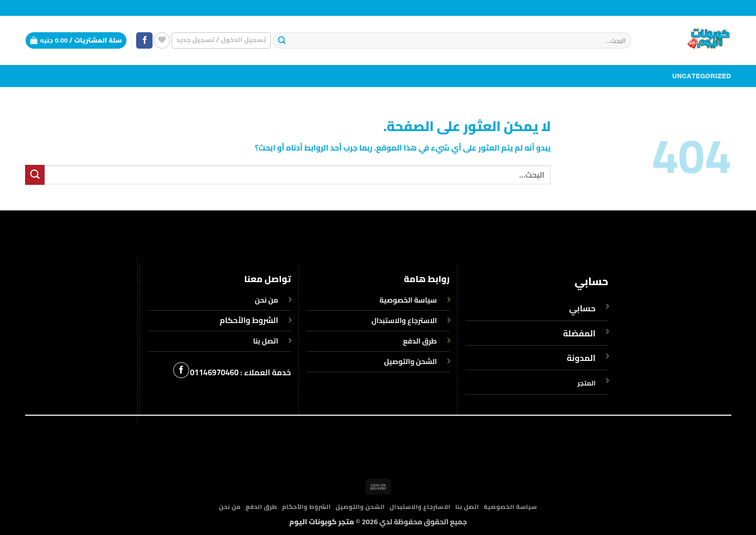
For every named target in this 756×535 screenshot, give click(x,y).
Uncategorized (701, 76)
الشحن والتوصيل (360, 507)
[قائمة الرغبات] (162, 40)
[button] (221, 40)
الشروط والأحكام (249, 320)
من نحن (230, 507)
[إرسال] (282, 41)
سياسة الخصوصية (510, 507)
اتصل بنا (467, 507)
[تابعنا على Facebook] (144, 41)
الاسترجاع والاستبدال (420, 507)
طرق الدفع (262, 507)
